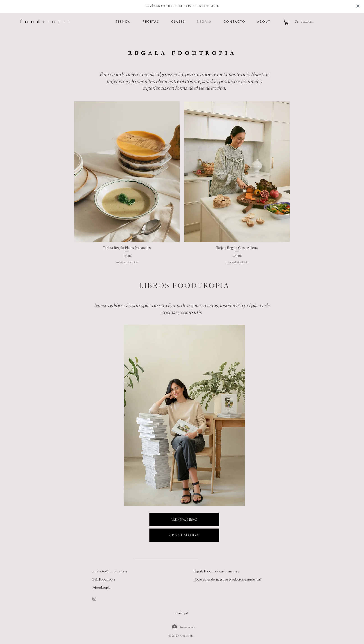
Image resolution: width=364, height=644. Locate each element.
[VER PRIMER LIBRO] (184, 520)
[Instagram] (94, 599)
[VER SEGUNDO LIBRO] (184, 535)
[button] (287, 22)
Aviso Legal (181, 613)
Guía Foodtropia (103, 580)
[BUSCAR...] (330, 22)
